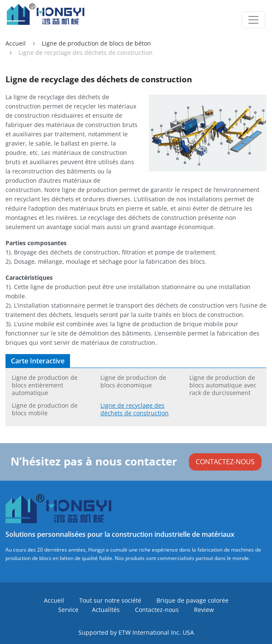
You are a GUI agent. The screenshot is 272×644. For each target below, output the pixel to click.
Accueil (16, 43)
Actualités (106, 610)
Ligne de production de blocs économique (133, 381)
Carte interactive (38, 361)
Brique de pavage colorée (193, 600)
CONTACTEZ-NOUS (225, 462)
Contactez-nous (157, 610)
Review (204, 610)
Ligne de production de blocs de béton (96, 43)
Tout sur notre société (110, 600)
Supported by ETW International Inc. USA (136, 632)
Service (68, 610)
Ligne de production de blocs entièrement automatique (45, 385)
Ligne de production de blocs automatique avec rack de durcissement (223, 385)
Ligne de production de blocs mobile (45, 409)
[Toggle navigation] (253, 20)
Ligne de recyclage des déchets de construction (135, 409)
